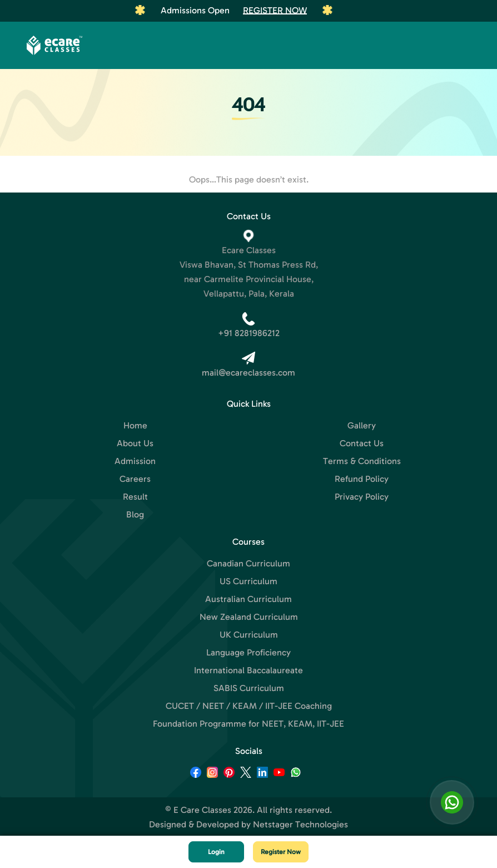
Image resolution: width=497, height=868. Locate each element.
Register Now (275, 10)
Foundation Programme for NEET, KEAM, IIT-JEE (248, 724)
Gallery (362, 425)
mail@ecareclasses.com (248, 373)
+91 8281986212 (249, 333)
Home (135, 425)
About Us (135, 443)
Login (216, 852)
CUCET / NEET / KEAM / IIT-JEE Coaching (249, 706)
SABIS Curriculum (249, 688)
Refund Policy (362, 479)
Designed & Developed (194, 824)
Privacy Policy (362, 497)
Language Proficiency (248, 652)
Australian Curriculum (248, 599)
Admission (135, 461)
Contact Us (362, 443)
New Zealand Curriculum (249, 617)
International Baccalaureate (248, 670)
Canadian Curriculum (248, 563)
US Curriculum (248, 581)
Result (135, 497)
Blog (135, 514)
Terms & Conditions (362, 461)
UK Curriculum (249, 635)
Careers (135, 479)
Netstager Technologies (300, 824)
